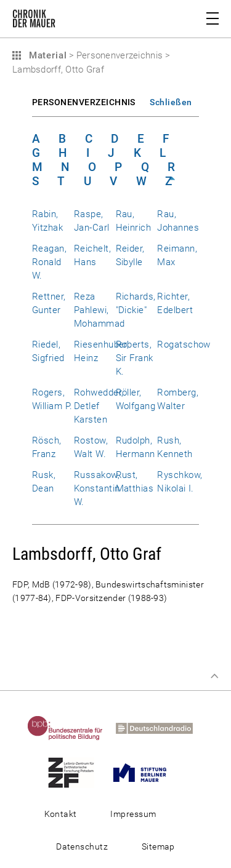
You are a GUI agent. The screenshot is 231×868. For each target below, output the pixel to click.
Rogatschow (184, 344)
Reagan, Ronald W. (49, 262)
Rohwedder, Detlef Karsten (99, 406)
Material (46, 55)
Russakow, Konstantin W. (97, 488)
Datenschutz (82, 846)
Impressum (133, 814)
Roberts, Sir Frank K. (135, 358)
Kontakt (61, 814)
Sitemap (158, 846)
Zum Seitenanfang (214, 676)
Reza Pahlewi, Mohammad (99, 310)
